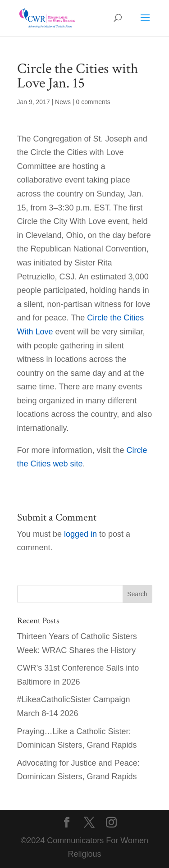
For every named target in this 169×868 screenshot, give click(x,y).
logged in (80, 534)
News (63, 102)
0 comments (93, 102)
